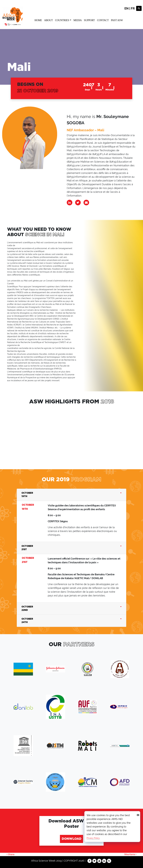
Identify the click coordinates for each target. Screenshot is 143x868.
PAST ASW (117, 20)
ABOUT (48, 20)
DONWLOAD (72, 839)
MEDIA (78, 20)
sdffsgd (75, 434)
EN (127, 8)
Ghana (10, 854)
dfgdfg (37, 434)
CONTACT (103, 20)
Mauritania (130, 854)
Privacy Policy (93, 838)
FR (133, 8)
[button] (1, 440)
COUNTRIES (62, 20)
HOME (38, 20)
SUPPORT (89, 20)
